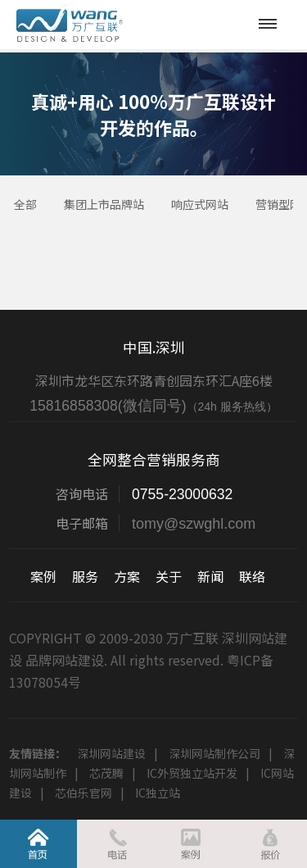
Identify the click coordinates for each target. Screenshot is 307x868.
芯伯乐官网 (84, 793)
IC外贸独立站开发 (192, 773)
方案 (127, 576)
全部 (25, 204)
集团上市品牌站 (104, 204)
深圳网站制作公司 (214, 753)
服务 (85, 576)
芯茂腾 (106, 773)
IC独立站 (158, 793)
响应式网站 (200, 204)
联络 (252, 576)
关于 (169, 576)
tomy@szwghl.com (194, 524)
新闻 (210, 576)
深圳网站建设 (111, 753)
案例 (43, 576)
